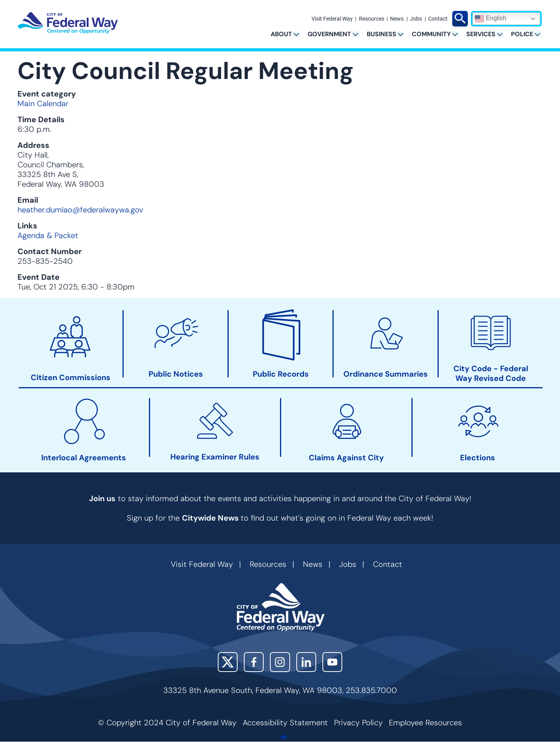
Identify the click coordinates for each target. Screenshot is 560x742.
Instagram (280, 662)
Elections (478, 458)
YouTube (332, 662)
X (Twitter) (228, 662)
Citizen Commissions (71, 378)
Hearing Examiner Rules (215, 457)
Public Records (281, 374)
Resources (372, 19)
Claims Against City (346, 458)
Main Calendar (43, 103)
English (491, 19)
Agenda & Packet (48, 235)
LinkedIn (306, 662)
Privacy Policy (358, 723)
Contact (438, 19)
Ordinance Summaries (386, 374)
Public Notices (176, 374)
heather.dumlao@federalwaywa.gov (80, 210)
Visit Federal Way (332, 19)
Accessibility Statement (285, 723)
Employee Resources (425, 723)
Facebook (254, 662)
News (397, 19)
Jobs (416, 19)
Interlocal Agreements (84, 458)
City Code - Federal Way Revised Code (491, 374)
